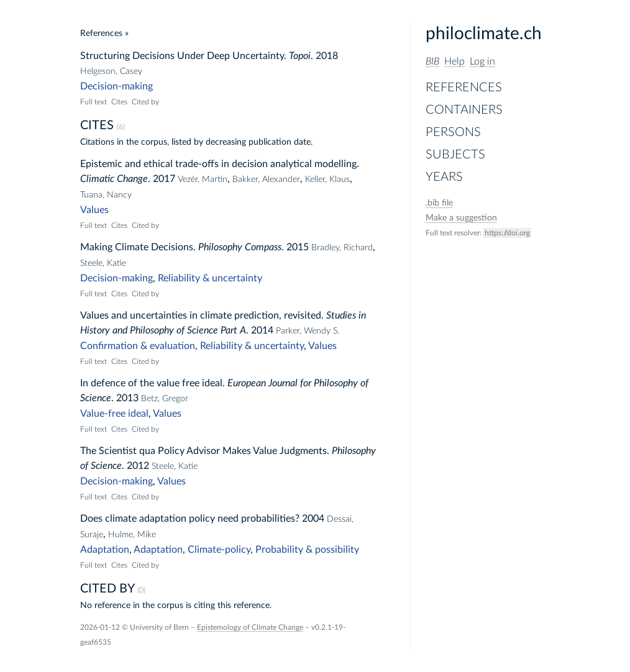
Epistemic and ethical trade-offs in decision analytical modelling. (220, 164)
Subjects (455, 155)
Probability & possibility (307, 550)
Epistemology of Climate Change (250, 627)
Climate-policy (219, 550)
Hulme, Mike (132, 535)
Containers (464, 110)
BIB (432, 61)
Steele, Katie (103, 263)
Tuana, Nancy (106, 195)
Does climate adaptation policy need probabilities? (190, 519)
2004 (313, 519)
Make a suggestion (461, 218)
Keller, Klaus (327, 179)
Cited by (145, 102)
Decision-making (116, 86)
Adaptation (105, 550)
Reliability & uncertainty (210, 278)
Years (444, 177)
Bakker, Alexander (266, 179)
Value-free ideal (114, 414)
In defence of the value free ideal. (153, 383)
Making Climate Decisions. (138, 247)
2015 (298, 247)
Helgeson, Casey (111, 71)
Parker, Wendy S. (308, 331)
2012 (138, 466)
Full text (94, 102)
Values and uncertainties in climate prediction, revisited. (202, 316)
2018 (327, 56)
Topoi (300, 56)
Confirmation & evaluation (138, 346)
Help (454, 61)
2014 (262, 330)
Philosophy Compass (240, 247)
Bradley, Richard (342, 248)
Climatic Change (114, 179)
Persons (453, 132)
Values (94, 210)
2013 (127, 398)
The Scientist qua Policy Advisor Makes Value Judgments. (205, 451)
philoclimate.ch (484, 34)
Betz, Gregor (165, 399)
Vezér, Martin (203, 179)
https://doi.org (507, 233)
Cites (119, 102)
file (439, 203)
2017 (164, 179)
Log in (482, 61)
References (464, 88)
